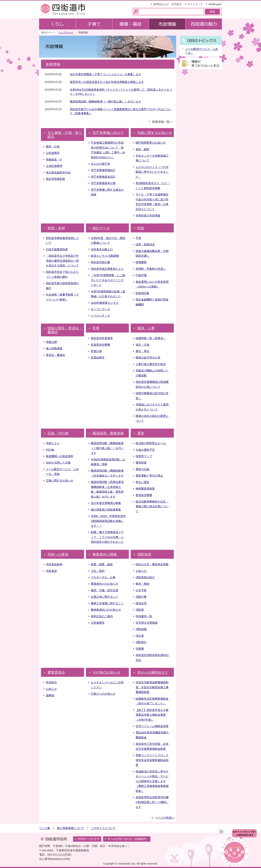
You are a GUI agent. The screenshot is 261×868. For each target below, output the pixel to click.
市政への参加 (58, 554)
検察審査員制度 (145, 489)
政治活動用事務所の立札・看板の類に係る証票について (152, 506)
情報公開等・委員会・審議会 (65, 330)
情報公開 (51, 342)
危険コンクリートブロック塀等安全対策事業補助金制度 (152, 760)
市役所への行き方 (88, 839)
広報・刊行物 (58, 433)
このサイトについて (103, 828)
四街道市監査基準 (102, 338)
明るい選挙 (142, 482)
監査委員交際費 (100, 345)
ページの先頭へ (165, 818)
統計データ (101, 228)
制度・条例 (56, 228)
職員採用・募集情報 (108, 433)
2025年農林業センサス (105, 303)
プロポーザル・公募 (103, 577)
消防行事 (141, 597)
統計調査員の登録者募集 (106, 510)
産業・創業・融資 (102, 564)
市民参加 (51, 571)
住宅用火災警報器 (147, 623)
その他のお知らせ (106, 672)
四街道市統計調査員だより (107, 269)
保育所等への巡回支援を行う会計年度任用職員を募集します (107, 82)
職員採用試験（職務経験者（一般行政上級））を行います (105, 102)
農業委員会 (56, 672)
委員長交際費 (144, 495)
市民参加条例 (54, 564)
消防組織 (141, 629)
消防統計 (141, 642)
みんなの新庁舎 (100, 164)
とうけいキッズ (100, 316)
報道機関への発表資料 (60, 456)
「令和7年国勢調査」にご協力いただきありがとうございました (108, 280)
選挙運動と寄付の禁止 (149, 476)
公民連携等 (53, 153)
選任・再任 (142, 351)
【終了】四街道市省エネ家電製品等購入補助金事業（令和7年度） (152, 715)
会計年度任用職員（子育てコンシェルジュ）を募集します (105, 74)
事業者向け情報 (105, 554)
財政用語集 (142, 293)
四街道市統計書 (100, 262)
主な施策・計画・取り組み (65, 135)
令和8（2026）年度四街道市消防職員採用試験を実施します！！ (108, 521)
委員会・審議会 (55, 355)
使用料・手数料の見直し (151, 269)
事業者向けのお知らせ (105, 584)
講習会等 (141, 603)
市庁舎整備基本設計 (103, 177)
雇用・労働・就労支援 (105, 590)
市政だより (53, 443)
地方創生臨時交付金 (58, 173)
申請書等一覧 (144, 616)
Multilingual (215, 4)
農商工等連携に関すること (107, 603)
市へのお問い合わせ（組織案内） (128, 839)
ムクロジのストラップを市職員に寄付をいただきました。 (152, 172)
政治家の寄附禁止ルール (151, 443)
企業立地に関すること (105, 597)
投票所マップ (144, 456)
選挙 (141, 433)
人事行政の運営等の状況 (151, 364)
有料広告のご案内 (102, 616)
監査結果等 (98, 358)
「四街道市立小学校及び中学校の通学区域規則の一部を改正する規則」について (62, 261)
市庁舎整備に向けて (108, 133)
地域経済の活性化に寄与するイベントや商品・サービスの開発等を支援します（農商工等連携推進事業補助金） (152, 781)
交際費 (140, 649)
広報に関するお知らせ (60, 481)
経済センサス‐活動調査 (105, 256)
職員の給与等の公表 (148, 358)
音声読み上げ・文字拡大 (167, 4)
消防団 (140, 610)
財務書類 (141, 262)
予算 (138, 238)
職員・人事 (146, 328)
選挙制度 (141, 463)
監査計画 (96, 351)
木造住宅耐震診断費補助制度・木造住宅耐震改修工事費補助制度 (152, 687)
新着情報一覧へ (162, 122)
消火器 (140, 636)
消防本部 (144, 554)
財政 (141, 228)
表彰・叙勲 (142, 149)
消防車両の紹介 (145, 577)
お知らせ (141, 571)
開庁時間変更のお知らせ (151, 143)
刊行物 (50, 450)
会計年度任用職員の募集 (106, 503)
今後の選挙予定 (145, 450)
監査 (96, 328)
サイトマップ (195, 4)
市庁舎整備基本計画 (103, 183)
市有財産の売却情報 (148, 216)
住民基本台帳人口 (102, 249)
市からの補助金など (153, 672)
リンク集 (45, 828)
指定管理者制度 (55, 179)
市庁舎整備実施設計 (103, 170)
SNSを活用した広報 (58, 463)
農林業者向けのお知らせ (106, 610)
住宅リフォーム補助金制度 (152, 726)
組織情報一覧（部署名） (151, 338)
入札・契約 (98, 571)
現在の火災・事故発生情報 (152, 564)
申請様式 (51, 682)
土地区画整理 (54, 166)
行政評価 (141, 275)
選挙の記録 (142, 469)
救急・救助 (142, 584)
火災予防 (141, 590)
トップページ (66, 32)
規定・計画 (142, 345)
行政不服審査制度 (57, 249)
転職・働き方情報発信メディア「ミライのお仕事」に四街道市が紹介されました (107, 537)
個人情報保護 (54, 348)
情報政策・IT (54, 160)
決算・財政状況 (145, 244)
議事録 (50, 695)
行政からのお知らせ (103, 694)
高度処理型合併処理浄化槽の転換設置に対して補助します (152, 802)
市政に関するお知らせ (155, 133)
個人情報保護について (71, 828)
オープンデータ (100, 309)
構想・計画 (53, 147)
